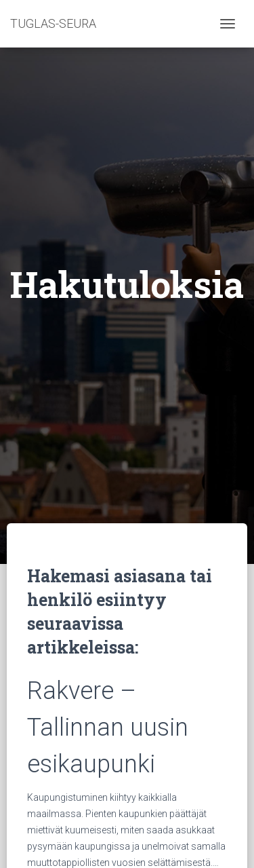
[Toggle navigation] (228, 24)
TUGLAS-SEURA (53, 23)
